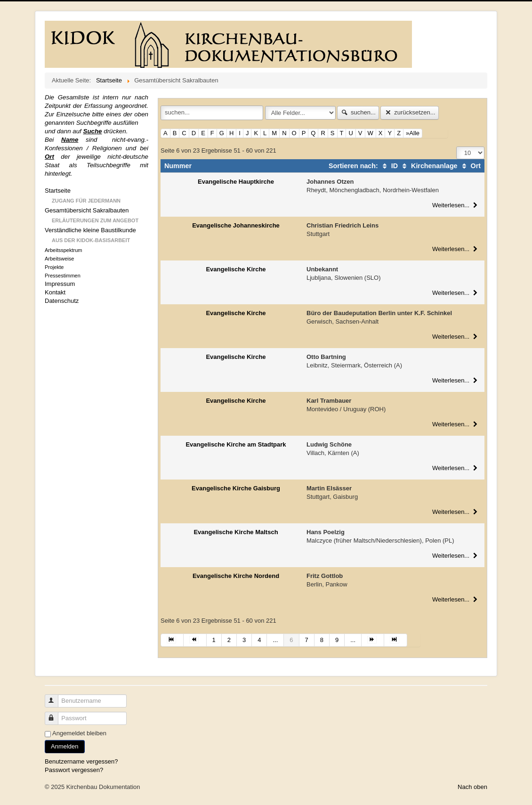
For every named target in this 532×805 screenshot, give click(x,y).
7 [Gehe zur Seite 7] (307, 640)
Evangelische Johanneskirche (236, 225)
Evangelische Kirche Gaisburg (236, 488)
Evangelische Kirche (236, 269)
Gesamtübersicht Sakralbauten (87, 210)
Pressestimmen (63, 276)
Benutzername (56, 697)
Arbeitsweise (59, 259)
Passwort (56, 714)
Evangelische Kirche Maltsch (236, 532)
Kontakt (55, 292)
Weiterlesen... (456, 205)
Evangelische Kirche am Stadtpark (236, 444)
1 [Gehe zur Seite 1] (214, 640)
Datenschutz (62, 301)
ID (389, 166)
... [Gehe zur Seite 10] (353, 640)
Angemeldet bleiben (79, 733)
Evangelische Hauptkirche (236, 182)
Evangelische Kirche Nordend (236, 576)
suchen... (358, 112)
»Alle (413, 133)
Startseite (58, 191)
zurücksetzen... (409, 112)
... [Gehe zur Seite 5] (275, 640)
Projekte (54, 267)
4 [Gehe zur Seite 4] (259, 640)
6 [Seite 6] (291, 640)
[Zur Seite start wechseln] (172, 640)
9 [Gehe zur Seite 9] (337, 640)
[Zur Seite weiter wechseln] (373, 640)
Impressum (60, 284)
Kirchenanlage (429, 166)
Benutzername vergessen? (81, 761)
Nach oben (472, 787)
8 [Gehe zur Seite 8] (322, 640)
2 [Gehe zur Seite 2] (229, 640)
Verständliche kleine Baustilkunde (90, 230)
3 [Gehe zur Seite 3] (244, 640)
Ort (470, 166)
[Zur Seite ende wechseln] (395, 640)
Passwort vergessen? (74, 770)
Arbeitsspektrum (63, 250)
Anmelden (65, 746)
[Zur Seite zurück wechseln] (195, 640)
